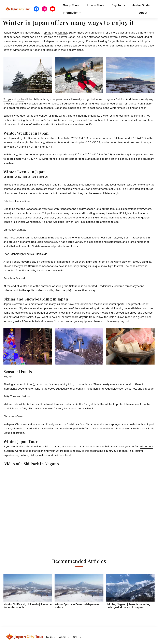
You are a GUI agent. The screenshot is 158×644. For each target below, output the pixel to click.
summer (62, 33)
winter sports (51, 104)
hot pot (28, 384)
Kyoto (101, 46)
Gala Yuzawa (117, 317)
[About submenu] (149, 13)
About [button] (63, 637)
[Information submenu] (80, 13)
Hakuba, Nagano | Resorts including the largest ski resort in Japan (130, 591)
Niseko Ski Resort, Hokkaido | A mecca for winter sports (28, 591)
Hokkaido (52, 50)
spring (48, 33)
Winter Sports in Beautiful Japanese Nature (79, 591)
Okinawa (9, 46)
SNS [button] (76, 637)
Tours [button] (49, 637)
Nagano (37, 50)
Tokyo (88, 46)
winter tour (147, 446)
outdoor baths (25, 116)
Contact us (22, 451)
